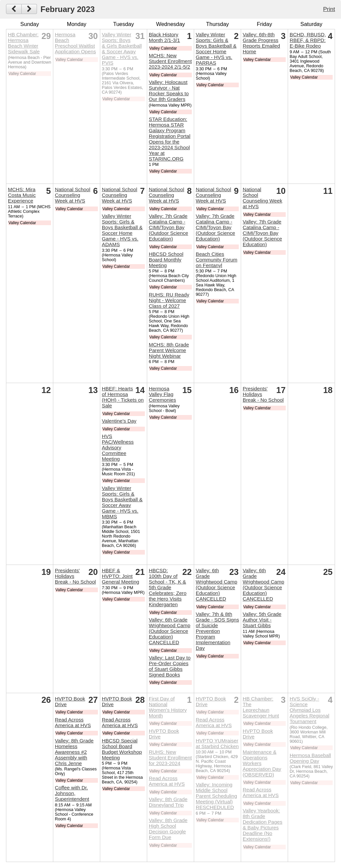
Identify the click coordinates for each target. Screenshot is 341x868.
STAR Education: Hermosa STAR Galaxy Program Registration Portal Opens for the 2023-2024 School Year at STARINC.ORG (170, 139)
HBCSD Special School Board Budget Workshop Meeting (122, 749)
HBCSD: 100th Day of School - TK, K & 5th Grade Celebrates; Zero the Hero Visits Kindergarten (168, 587)
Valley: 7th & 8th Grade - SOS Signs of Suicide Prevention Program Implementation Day (217, 631)
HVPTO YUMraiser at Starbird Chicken (217, 743)
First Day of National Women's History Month (168, 707)
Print (329, 9)
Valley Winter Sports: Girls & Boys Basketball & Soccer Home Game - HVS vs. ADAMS (122, 230)
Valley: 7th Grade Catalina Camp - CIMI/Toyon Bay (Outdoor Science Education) (169, 227)
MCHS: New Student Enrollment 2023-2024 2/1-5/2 (170, 61)
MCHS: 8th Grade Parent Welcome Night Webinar (169, 350)
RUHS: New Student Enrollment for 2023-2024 (170, 758)
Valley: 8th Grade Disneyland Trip (168, 802)
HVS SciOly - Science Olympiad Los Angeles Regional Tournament (310, 710)
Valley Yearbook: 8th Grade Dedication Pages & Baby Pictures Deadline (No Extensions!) (263, 825)
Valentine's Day (119, 421)
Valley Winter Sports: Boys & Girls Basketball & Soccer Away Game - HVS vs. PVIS (122, 49)
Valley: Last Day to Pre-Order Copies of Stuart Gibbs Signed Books (170, 666)
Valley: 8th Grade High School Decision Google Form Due (168, 829)
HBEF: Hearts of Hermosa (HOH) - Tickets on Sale (123, 397)
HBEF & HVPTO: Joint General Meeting (121, 576)
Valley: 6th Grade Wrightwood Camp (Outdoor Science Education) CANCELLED (170, 631)
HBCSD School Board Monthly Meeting (166, 260)
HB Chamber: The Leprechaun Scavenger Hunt (261, 707)
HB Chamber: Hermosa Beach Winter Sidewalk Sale (24, 43)
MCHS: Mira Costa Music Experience (22, 195)
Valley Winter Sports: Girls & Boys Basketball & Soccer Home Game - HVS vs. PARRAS (216, 49)
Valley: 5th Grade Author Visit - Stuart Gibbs (262, 620)
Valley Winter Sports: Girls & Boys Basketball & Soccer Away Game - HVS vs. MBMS (122, 502)
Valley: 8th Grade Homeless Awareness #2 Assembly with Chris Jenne (74, 752)
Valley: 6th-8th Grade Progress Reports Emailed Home (261, 43)
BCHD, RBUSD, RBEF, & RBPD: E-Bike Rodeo (308, 40)
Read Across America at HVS (73, 722)
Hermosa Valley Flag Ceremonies (163, 394)
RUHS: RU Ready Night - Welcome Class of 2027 (169, 300)
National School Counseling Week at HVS (73, 195)
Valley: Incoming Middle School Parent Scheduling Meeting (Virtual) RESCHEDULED (216, 796)
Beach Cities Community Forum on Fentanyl (217, 260)
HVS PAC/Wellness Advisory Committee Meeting (118, 447)
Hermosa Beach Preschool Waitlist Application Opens (75, 43)
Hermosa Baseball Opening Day (310, 758)
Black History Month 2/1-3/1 (165, 37)
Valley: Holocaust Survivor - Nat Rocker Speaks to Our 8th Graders (169, 91)
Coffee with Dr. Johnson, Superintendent (72, 793)
